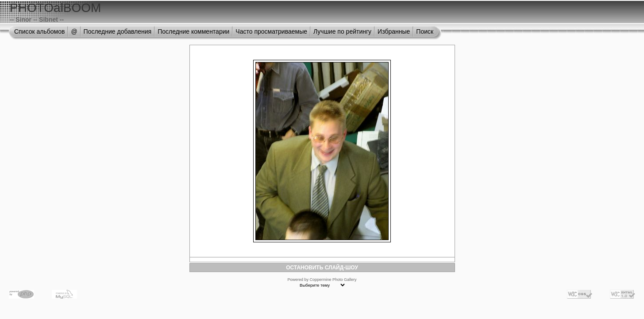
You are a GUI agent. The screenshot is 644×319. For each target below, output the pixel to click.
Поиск (425, 31)
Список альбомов (39, 31)
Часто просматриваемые (271, 31)
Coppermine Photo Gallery (333, 280)
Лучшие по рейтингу (342, 31)
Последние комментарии (193, 31)
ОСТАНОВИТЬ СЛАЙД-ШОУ (322, 268)
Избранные (394, 31)
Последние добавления (118, 31)
